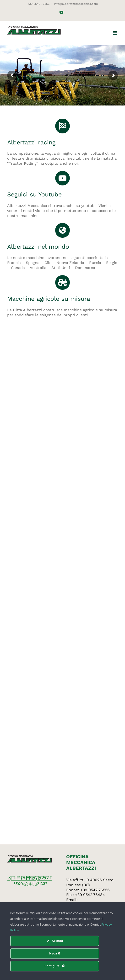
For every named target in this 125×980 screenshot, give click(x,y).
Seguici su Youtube (34, 194)
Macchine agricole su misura (49, 299)
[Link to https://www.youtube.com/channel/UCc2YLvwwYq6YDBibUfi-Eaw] (63, 178)
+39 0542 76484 (90, 895)
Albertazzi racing (31, 142)
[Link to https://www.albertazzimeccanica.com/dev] (63, 283)
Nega (55, 953)
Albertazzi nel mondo (38, 247)
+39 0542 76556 (95, 890)
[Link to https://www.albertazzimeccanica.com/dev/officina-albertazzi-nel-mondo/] (63, 230)
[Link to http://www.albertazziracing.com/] (63, 126)
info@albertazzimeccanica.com (75, 4)
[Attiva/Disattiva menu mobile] (115, 33)
